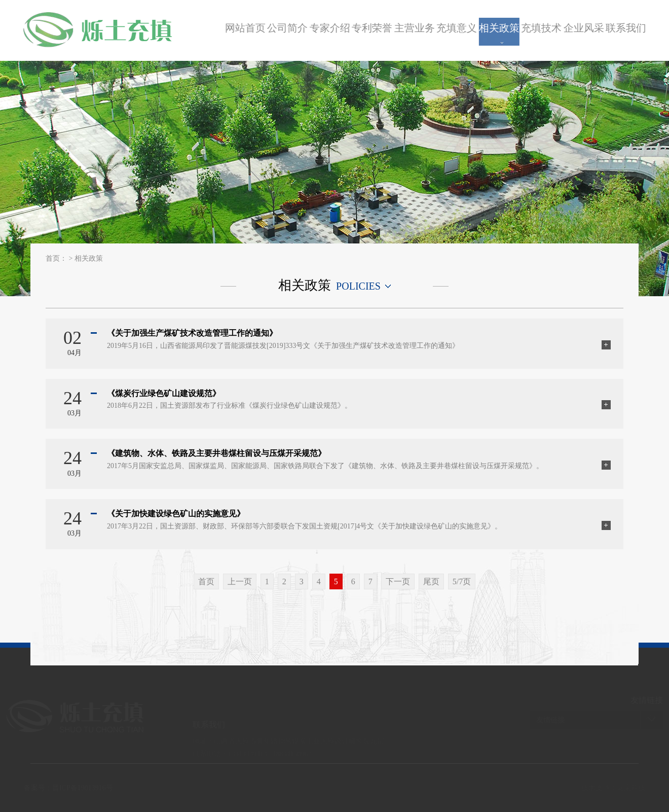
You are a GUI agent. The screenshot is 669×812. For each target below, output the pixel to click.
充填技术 (543, 28)
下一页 (398, 581)
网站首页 (247, 28)
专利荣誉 (374, 28)
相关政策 (501, 28)
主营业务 (417, 28)
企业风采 (586, 28)
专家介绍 (332, 28)
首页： (56, 258)
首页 (206, 581)
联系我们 (628, 28)
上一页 (240, 581)
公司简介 (289, 28)
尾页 (431, 581)
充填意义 (459, 28)
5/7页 (462, 581)
